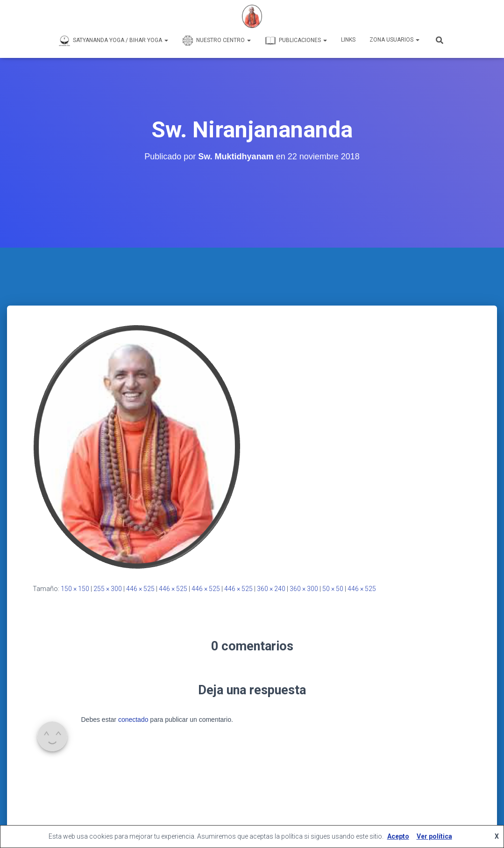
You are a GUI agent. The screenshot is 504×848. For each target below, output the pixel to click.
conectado (133, 720)
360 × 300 (304, 589)
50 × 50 (333, 589)
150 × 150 (75, 589)
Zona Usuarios (394, 40)
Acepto (398, 836)
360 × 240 (271, 589)
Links (348, 40)
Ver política (434, 836)
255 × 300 (108, 589)
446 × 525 (140, 589)
